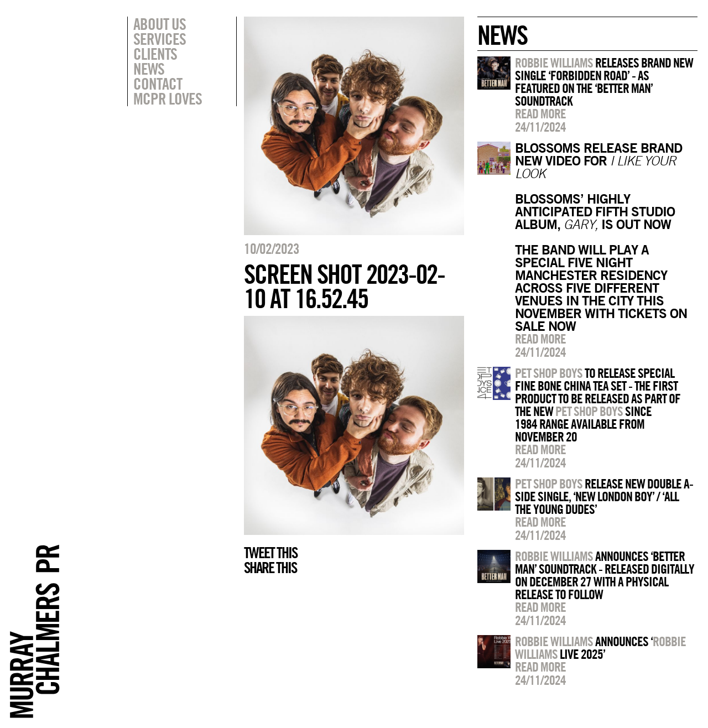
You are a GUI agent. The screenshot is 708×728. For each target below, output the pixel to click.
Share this (270, 568)
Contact (158, 84)
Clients (155, 54)
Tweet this (270, 553)
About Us (160, 24)
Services (160, 39)
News (149, 69)
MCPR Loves (168, 98)
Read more (540, 113)
